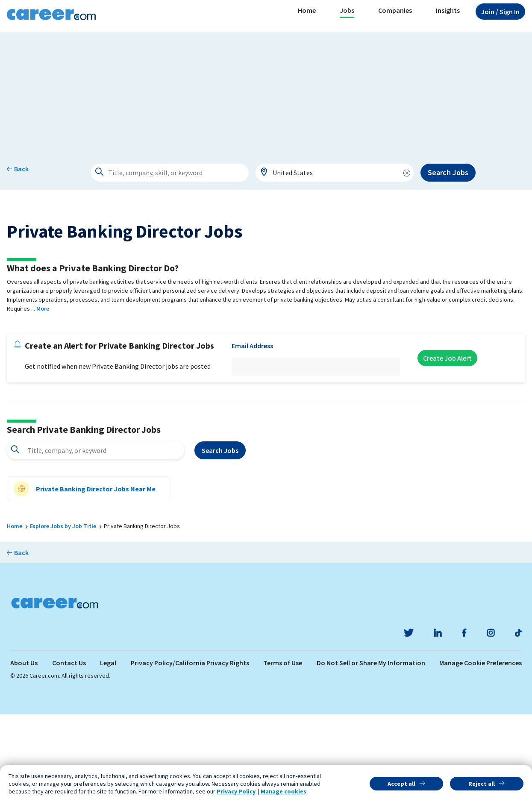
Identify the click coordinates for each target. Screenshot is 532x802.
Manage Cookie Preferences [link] (481, 750)
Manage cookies (284, 791)
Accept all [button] (401, 784)
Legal (108, 750)
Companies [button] (395, 10)
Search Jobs (448, 172)
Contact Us (69, 750)
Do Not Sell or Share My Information (371, 750)
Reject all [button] (482, 784)
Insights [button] (448, 10)
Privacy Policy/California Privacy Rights (190, 750)
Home (307, 10)
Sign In (500, 12)
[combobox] (335, 173)
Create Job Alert (447, 446)
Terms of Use (283, 750)
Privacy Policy (236, 791)
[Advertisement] (266, 91)
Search (220, 538)
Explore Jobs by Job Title (63, 614)
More (43, 396)
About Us (24, 750)
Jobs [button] (347, 10)
